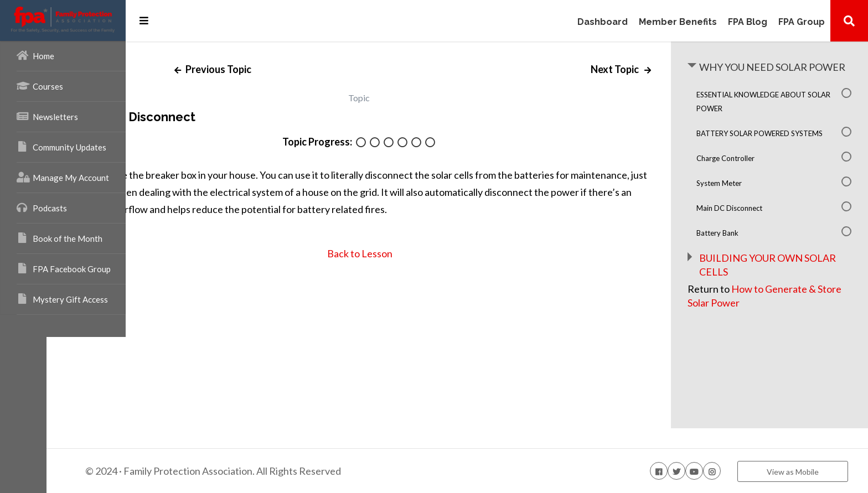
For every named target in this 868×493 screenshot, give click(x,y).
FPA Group (802, 22)
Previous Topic (281, 69)
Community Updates (61, 147)
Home (35, 55)
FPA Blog (748, 22)
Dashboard (603, 22)
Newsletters (47, 116)
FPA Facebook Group (64, 268)
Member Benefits (678, 22)
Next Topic (634, 69)
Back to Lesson (408, 253)
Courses (40, 86)
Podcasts (42, 207)
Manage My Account (63, 177)
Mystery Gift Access (62, 299)
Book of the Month (60, 238)
